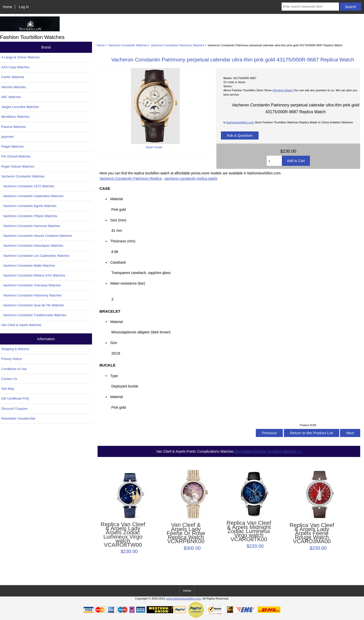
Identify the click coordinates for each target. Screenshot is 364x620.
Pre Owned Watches (16, 156)
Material (116, 199)
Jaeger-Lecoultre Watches (20, 107)
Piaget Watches (13, 146)
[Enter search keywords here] (310, 7)
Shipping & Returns (15, 349)
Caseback (118, 262)
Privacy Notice (12, 359)
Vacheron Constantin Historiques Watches (32, 246)
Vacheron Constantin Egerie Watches (29, 206)
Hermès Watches (14, 87)
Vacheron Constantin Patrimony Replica (130, 178)
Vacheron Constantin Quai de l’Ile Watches (33, 305)
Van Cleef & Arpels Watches (21, 325)
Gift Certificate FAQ (15, 398)
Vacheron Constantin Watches (128, 45)
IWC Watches (11, 97)
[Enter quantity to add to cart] (274, 161)
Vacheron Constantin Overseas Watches (31, 285)
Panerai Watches (14, 127)
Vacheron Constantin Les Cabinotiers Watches (35, 256)
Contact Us (9, 379)
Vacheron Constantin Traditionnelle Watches (34, 315)
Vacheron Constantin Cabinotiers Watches (32, 196)
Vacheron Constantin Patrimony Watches (178, 45)
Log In (24, 7)
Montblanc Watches (15, 117)
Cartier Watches (13, 77)
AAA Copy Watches (15, 67)
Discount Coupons (14, 409)
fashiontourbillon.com (240, 122)
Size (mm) (118, 220)
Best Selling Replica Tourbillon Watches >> (268, 451)
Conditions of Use (14, 369)
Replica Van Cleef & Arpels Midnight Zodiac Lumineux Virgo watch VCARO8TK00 (249, 531)
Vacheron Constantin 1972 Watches (28, 186)
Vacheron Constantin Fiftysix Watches (29, 216)
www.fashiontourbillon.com (184, 598)
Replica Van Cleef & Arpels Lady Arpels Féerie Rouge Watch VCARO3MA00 (312, 533)
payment (7, 137)
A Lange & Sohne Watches (20, 57)
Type (114, 376)
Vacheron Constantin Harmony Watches (31, 226)
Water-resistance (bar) (129, 283)
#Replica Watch (282, 90)
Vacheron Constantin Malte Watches (28, 266)
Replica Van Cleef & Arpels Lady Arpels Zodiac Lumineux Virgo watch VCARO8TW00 (123, 535)
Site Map (8, 389)
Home (7, 7)
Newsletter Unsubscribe (18, 418)
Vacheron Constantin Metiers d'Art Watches (33, 275)
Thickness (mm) (123, 241)
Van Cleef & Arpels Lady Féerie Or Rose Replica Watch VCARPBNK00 (186, 533)
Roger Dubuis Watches (18, 166)
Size (114, 343)
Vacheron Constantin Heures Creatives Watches (37, 236)
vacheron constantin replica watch (191, 178)
